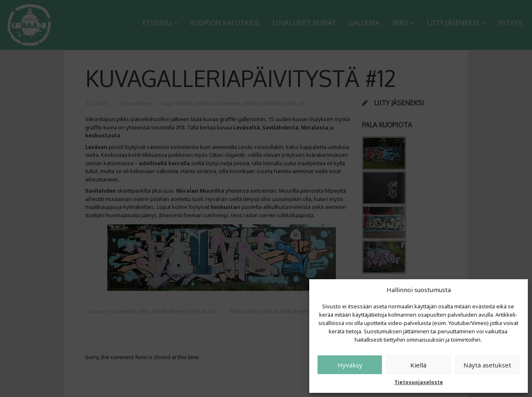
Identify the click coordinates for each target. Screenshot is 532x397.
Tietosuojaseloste (419, 382)
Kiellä (418, 365)
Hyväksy (350, 365)
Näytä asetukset (487, 365)
